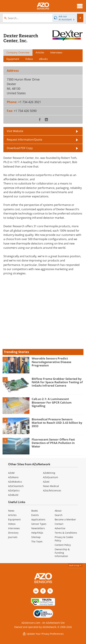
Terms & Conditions (66, 533)
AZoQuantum (51, 477)
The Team (37, 541)
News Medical (51, 486)
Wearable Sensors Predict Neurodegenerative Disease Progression (51, 362)
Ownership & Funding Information (62, 553)
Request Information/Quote (24, 140)
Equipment (14, 519)
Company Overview (18, 52)
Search (59, 515)
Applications (38, 519)
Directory (13, 533)
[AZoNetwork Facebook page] (43, 591)
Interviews (14, 528)
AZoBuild (13, 495)
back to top (75, 565)
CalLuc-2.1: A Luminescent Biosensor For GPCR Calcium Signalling (52, 402)
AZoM (11, 473)
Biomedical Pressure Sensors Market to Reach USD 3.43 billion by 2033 (57, 423)
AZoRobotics (15, 482)
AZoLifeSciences (52, 490)
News (11, 511)
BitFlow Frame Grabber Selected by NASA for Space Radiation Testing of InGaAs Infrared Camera (57, 382)
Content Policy (63, 545)
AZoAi (46, 482)
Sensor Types (39, 524)
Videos (12, 524)
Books (35, 511)
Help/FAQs (37, 533)
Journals (13, 537)
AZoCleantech (16, 486)
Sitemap (36, 537)
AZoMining (49, 473)
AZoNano (13, 477)
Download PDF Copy (20, 148)
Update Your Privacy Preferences (43, 634)
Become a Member (65, 519)
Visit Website (15, 131)
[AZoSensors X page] (50, 591)
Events (35, 515)
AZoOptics (14, 490)
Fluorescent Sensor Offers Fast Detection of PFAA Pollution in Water (53, 443)
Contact (59, 524)
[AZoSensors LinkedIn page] (36, 591)
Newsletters (38, 528)
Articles (12, 515)
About (58, 511)
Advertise (60, 528)
